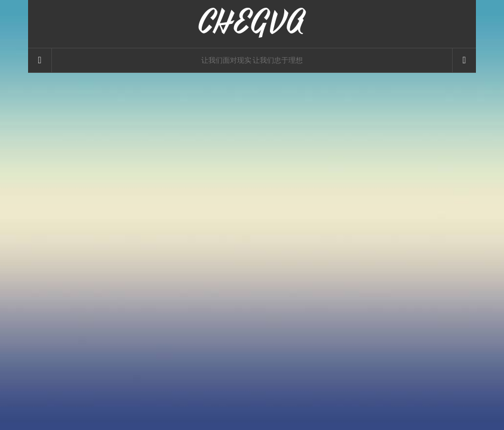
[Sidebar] (40, 60)
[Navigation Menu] (464, 60)
